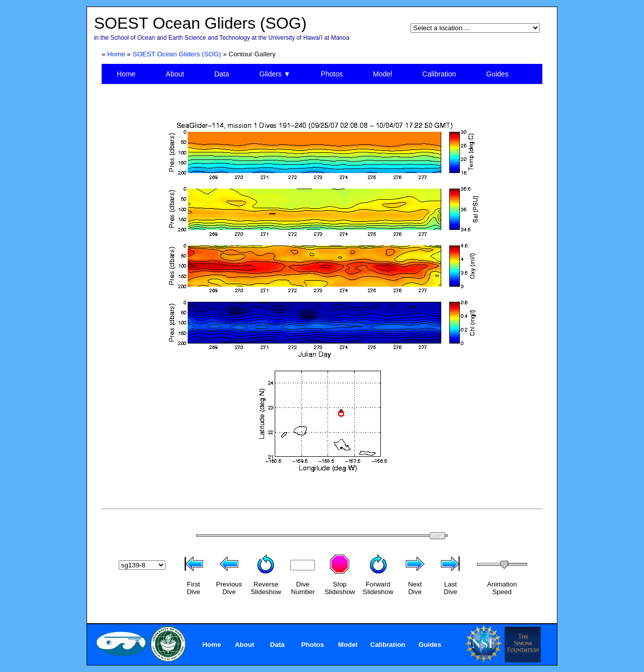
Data (222, 74)
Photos (332, 74)
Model (382, 74)
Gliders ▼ (275, 74)
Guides (497, 74)
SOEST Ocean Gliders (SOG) (177, 54)
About (175, 74)
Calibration (439, 74)
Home (116, 54)
